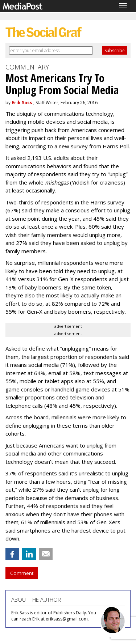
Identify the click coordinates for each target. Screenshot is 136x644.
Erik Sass (22, 103)
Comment (22, 573)
